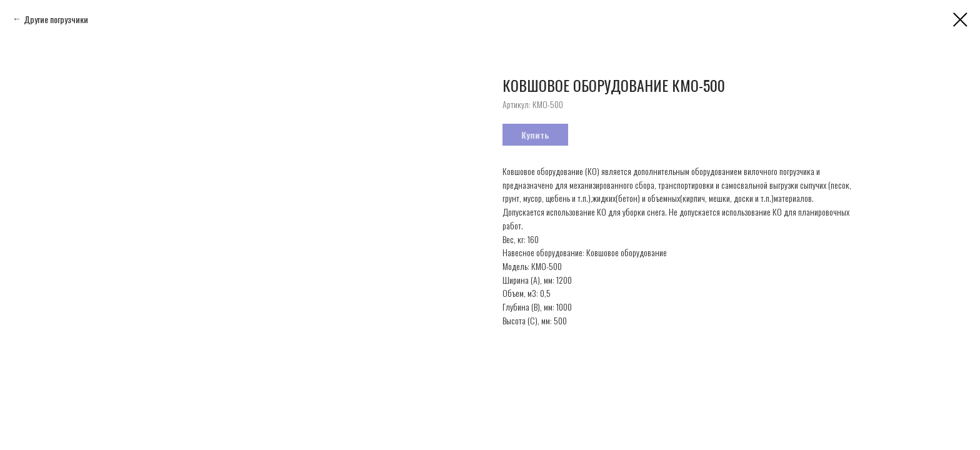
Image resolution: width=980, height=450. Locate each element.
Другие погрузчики (56, 19)
